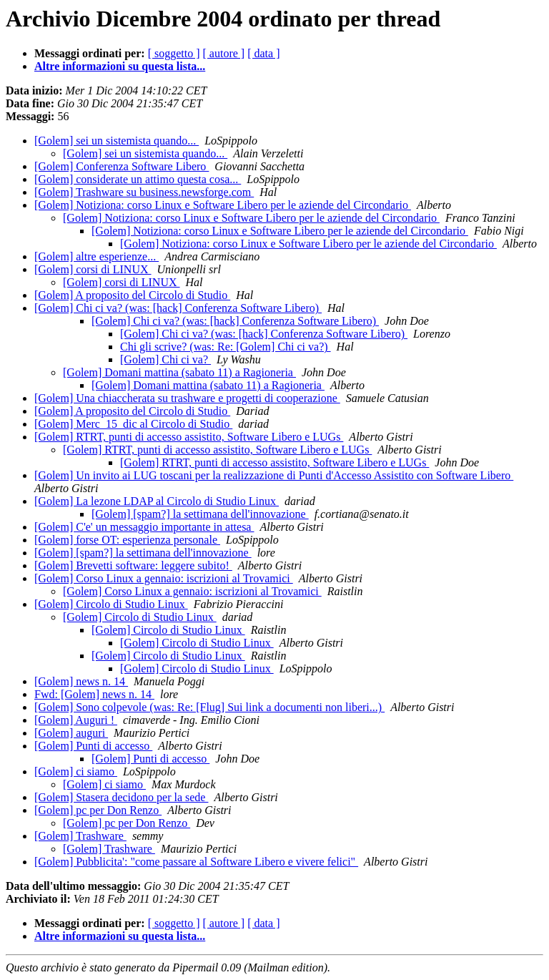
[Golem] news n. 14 (81, 681)
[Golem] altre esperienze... (97, 256)
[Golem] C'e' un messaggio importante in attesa (144, 527)
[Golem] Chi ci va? (165, 359)
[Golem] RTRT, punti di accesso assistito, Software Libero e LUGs (189, 437)
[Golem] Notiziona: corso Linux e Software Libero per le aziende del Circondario (223, 205)
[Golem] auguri (71, 733)
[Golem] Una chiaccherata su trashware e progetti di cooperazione (187, 398)
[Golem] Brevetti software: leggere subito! (133, 565)
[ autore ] (224, 53)
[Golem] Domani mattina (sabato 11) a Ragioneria (179, 372)
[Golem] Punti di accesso (93, 746)
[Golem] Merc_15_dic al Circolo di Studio (133, 424)
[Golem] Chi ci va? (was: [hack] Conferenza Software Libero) (178, 308)
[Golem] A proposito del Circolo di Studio (132, 295)
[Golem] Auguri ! (76, 720)
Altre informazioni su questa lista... (120, 66)
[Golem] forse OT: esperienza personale (127, 540)
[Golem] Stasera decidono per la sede (121, 797)
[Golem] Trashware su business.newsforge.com (144, 192)
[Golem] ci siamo (76, 771)
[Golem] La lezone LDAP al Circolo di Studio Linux (157, 501)
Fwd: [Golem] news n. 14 (94, 694)
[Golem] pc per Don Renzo (98, 810)
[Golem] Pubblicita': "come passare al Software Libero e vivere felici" (196, 862)
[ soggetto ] (174, 53)
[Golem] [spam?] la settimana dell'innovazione (200, 514)
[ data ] (263, 53)
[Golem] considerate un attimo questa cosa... (138, 179)
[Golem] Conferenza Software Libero (122, 166)
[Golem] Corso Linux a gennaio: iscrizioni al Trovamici (164, 578)
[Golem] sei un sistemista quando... (117, 141)
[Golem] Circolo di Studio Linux (111, 604)
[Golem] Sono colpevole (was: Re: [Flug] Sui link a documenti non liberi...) (209, 707)
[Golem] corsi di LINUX (93, 269)
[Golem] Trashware (80, 836)
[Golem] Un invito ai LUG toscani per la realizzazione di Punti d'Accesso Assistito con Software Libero (274, 475)
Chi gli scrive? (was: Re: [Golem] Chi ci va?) (226, 347)
